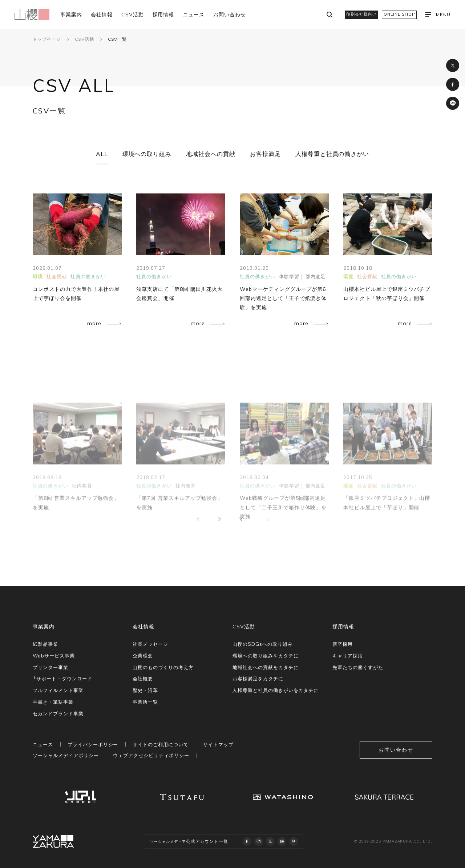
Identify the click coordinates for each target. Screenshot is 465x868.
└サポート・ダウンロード (62, 679)
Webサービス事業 (54, 656)
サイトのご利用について (161, 744)
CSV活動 (133, 15)
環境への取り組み (147, 154)
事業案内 (71, 15)
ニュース (194, 15)
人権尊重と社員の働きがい (332, 154)
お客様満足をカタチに (258, 679)
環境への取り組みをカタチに (265, 656)
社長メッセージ (150, 644)
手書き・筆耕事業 (53, 702)
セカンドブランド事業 (58, 713)
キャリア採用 (348, 656)
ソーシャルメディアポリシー (66, 755)
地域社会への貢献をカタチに (265, 667)
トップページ (47, 39)
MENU (438, 15)
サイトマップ (218, 744)
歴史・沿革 (145, 690)
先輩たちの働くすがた (358, 667)
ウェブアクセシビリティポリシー (151, 755)
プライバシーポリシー (93, 744)
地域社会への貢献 (211, 154)
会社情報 (102, 15)
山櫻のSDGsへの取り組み (262, 644)
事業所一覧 (145, 702)
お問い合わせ (230, 15)
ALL (102, 154)
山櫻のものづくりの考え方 (163, 667)
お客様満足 (265, 154)
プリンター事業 (50, 667)
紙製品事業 (45, 644)
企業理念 (143, 656)
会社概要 (143, 679)
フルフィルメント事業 (58, 690)
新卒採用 (343, 644)
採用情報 (163, 15)
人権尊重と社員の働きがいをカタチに (276, 690)
